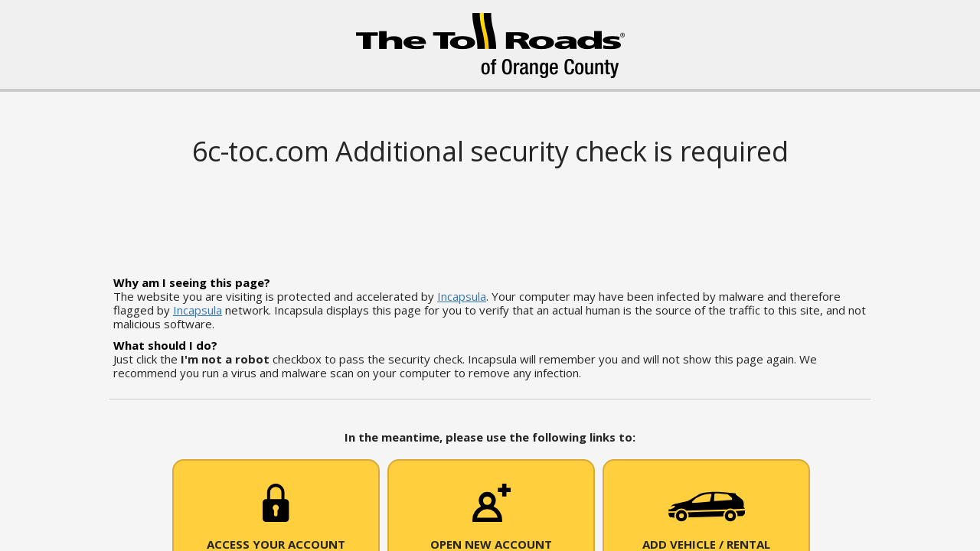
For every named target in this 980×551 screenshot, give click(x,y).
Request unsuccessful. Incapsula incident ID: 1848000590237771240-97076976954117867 (490, 275)
